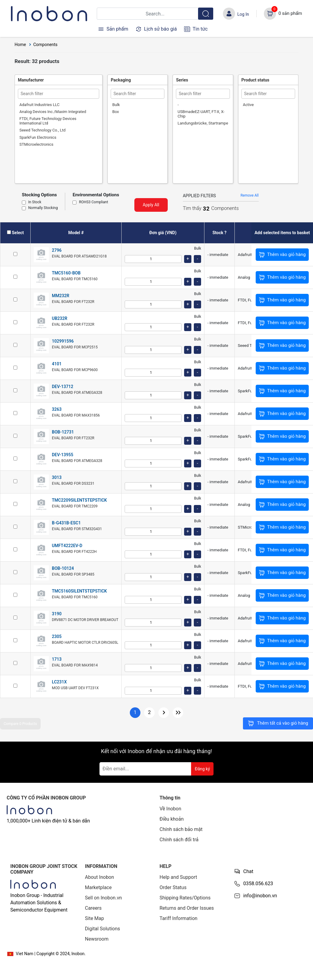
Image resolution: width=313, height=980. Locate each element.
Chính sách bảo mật (181, 829)
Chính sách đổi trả (179, 840)
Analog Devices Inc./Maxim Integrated (53, 112)
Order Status (173, 887)
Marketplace (98, 887)
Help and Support (178, 877)
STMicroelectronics (36, 144)
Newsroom (97, 939)
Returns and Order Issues (187, 908)
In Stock (35, 202)
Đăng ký (202, 769)
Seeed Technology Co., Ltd (42, 130)
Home (20, 45)
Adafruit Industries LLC (39, 105)
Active (248, 105)
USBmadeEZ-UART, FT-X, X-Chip (201, 114)
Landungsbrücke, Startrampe (203, 123)
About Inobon (99, 877)
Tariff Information (178, 918)
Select (18, 233)
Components (45, 45)
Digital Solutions (103, 929)
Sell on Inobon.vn (103, 898)
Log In (243, 14)
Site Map (94, 918)
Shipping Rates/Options (185, 898)
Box (116, 112)
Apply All (151, 205)
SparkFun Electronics (38, 137)
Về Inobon (170, 809)
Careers (93, 908)
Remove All (250, 195)
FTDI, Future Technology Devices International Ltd (48, 121)
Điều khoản (172, 819)
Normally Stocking (43, 208)
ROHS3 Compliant (93, 202)
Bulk (116, 105)
